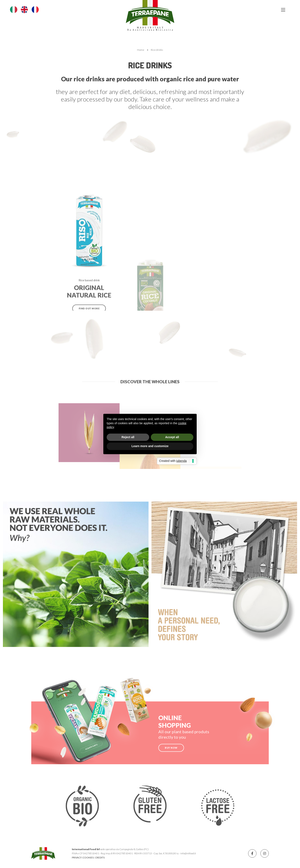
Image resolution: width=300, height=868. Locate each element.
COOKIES (88, 857)
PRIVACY (77, 857)
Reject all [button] (128, 437)
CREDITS (100, 857)
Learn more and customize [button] (150, 446)
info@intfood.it (188, 853)
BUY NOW (171, 748)
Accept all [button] (172, 437)
